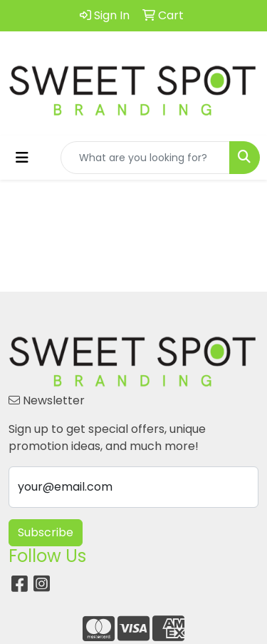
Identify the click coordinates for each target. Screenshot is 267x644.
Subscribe (46, 532)
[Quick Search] (145, 158)
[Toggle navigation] (22, 158)
